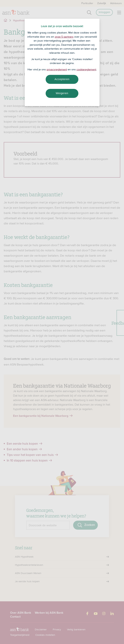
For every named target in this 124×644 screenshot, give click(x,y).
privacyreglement (57, 69)
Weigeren (62, 93)
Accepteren (62, 79)
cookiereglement (86, 69)
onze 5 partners (64, 37)
